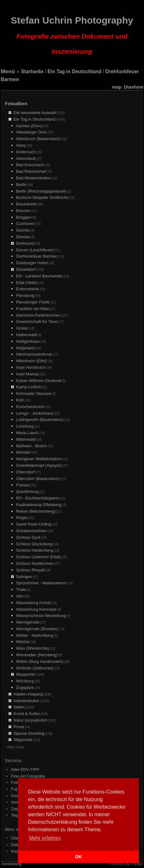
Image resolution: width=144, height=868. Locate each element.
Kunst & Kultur (27, 714)
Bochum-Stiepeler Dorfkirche (42, 197)
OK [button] (78, 857)
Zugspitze (25, 688)
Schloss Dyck (28, 537)
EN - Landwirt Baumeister (39, 276)
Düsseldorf (26, 269)
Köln (20, 400)
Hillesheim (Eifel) (32, 361)
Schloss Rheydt (30, 570)
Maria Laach (27, 433)
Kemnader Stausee (34, 393)
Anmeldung (11, 864)
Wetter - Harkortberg (35, 635)
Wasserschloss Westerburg (41, 616)
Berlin (21, 185)
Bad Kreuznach (30, 165)
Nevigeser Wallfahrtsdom (39, 459)
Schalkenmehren (32, 531)
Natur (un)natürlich (31, 720)
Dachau (23, 230)
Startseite (32, 71)
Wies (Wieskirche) (33, 648)
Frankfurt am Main (33, 309)
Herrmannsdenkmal (34, 354)
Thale (21, 590)
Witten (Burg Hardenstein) (40, 661)
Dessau (23, 237)
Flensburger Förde (33, 302)
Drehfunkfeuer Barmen (37, 256)
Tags (15, 815)
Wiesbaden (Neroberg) (37, 655)
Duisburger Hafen (32, 263)
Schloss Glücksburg (34, 544)
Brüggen (24, 217)
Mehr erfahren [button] (45, 838)
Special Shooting (29, 733)
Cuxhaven (25, 224)
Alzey (21, 145)
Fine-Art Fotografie (28, 776)
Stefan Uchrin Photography (72, 35)
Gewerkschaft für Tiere (37, 322)
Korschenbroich (30, 407)
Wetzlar (23, 642)
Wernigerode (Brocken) (37, 629)
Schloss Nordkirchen (35, 563)
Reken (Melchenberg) (36, 511)
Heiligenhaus (28, 341)
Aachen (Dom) (29, 126)
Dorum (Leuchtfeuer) (35, 250)
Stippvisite (23, 740)
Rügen (22, 518)
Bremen (23, 211)
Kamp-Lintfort (28, 387)
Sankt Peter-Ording (34, 524)
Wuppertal (25, 674)
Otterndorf (25, 472)
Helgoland (25, 348)
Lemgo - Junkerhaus (35, 413)
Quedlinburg (27, 491)
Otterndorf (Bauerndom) (38, 479)
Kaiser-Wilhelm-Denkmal (39, 381)
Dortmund (25, 243)
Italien (19, 707)
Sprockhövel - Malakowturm (41, 583)
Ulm (20, 596)
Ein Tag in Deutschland (75, 71)
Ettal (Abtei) (27, 283)
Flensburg (25, 295)
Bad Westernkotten (33, 178)
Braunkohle (26, 204)
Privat (19, 727)
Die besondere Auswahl (35, 113)
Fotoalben (16, 104)
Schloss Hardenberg (35, 550)
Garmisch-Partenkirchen (38, 315)
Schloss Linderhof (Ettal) (38, 557)
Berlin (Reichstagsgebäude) (41, 191)
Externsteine (27, 289)
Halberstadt (26, 335)
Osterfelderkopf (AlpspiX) (39, 465)
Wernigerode (28, 622)
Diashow (134, 87)
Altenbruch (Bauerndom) (38, 139)
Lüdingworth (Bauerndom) (40, 420)
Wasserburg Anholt (33, 603)
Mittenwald (26, 439)
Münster (23, 452)
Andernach (26, 152)
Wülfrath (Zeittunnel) (35, 668)
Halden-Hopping (28, 694)
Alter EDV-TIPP (25, 770)
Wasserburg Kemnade (36, 609)
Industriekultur (26, 701)
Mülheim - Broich (32, 446)
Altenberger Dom (31, 132)
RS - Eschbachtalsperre (38, 498)
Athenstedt (26, 158)
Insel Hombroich (31, 367)
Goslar (22, 328)
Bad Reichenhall (31, 171)
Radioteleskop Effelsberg (39, 505)
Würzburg (25, 681)
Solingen (24, 577)
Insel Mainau (28, 374)
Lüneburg (25, 426)
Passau (23, 485)
